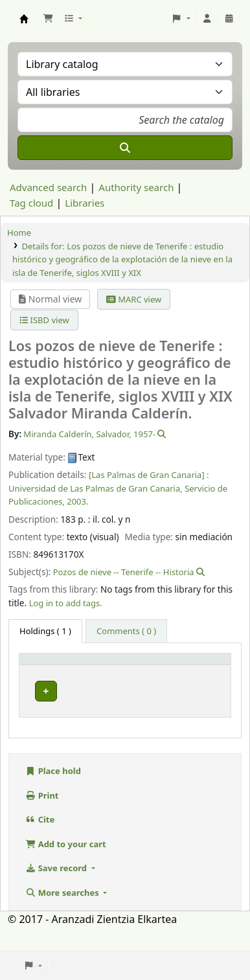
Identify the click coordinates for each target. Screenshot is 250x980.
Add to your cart (66, 867)
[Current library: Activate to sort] (131, 671)
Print (42, 819)
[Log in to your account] (207, 19)
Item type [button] (35, 670)
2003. (77, 501)
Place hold (53, 795)
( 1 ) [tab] (45, 631)
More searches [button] (63, 916)
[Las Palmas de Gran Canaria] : (149, 475)
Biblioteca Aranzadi (115, 706)
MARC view (134, 299)
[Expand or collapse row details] (204, 715)
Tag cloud (31, 203)
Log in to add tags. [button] (66, 603)
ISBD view (44, 320)
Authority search (136, 187)
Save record (57, 892)
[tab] (126, 632)
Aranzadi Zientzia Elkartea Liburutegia (24, 19)
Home (19, 233)
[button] (48, 19)
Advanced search (48, 187)
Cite (40, 843)
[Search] (125, 148)
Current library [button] (122, 676)
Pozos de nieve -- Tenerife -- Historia (124, 572)
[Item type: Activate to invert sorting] (52, 671)
